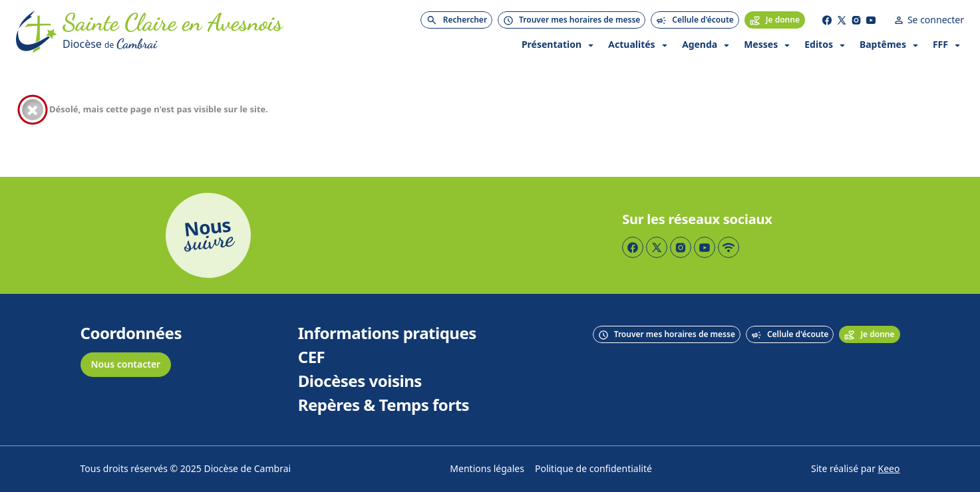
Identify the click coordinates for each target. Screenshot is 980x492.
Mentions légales (487, 469)
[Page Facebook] (827, 20)
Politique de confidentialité (593, 469)
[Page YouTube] (871, 20)
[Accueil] (37, 32)
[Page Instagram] (856, 20)
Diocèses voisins (360, 382)
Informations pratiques (387, 334)
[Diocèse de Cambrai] (173, 44)
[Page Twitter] (842, 20)
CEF (312, 358)
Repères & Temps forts (384, 406)
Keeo (889, 469)
